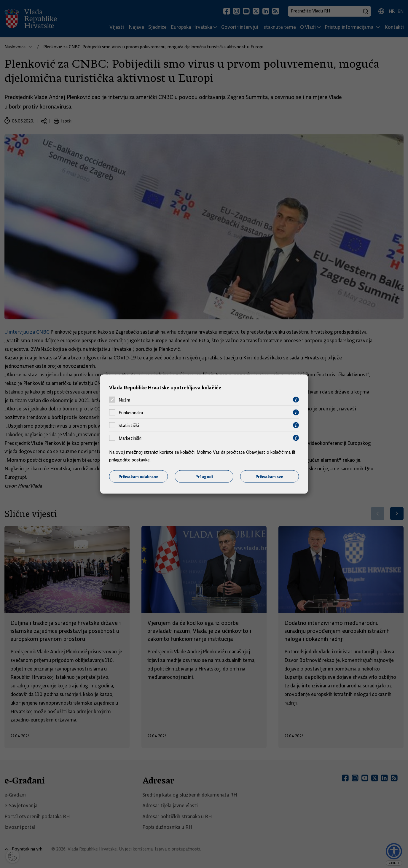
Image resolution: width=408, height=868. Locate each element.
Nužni (124, 400)
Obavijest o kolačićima (268, 452)
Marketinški (130, 438)
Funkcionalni (131, 413)
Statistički (129, 425)
